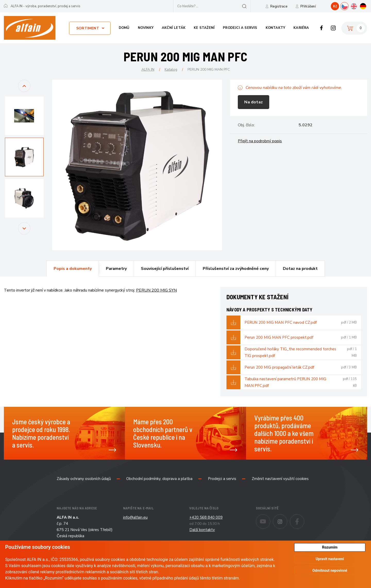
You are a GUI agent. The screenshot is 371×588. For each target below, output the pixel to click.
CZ (348, 6)
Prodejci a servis (240, 28)
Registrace (279, 6)
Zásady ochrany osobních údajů (84, 479)
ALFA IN (148, 69)
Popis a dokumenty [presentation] (73, 269)
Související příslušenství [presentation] (165, 269)
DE (367, 6)
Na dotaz (254, 102)
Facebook (321, 28)
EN (358, 6)
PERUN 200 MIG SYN (156, 290)
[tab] (73, 269)
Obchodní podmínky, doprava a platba (159, 479)
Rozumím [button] (330, 547)
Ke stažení (204, 28)
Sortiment (88, 28)
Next (24, 234)
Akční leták (174, 28)
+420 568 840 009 (206, 517)
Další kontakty (202, 530)
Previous (24, 91)
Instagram (333, 28)
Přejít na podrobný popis (260, 141)
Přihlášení (308, 6)
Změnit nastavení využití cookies (280, 479)
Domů (124, 28)
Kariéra (301, 28)
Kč (335, 6)
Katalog (171, 69)
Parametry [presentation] (116, 269)
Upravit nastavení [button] (330, 559)
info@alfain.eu (135, 517)
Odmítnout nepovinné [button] (330, 571)
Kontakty (276, 28)
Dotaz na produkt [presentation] (300, 269)
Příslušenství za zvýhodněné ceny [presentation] (236, 269)
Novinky (146, 28)
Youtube (270, 518)
